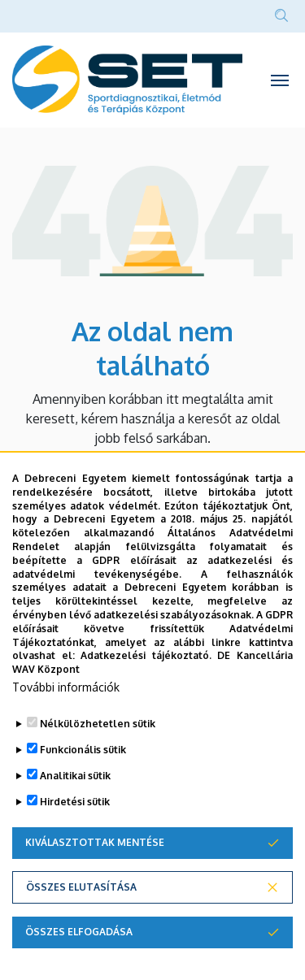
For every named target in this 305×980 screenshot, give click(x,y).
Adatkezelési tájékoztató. (146, 655)
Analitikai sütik (75, 776)
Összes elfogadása (79, 932)
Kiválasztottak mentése (95, 842)
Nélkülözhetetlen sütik (98, 724)
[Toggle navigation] (280, 80)
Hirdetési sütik (75, 802)
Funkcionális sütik (83, 750)
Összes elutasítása (81, 887)
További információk (66, 687)
